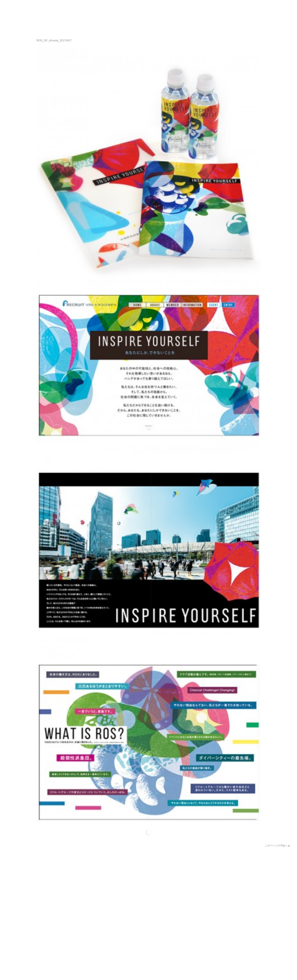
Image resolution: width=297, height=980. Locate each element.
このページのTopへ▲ (277, 846)
